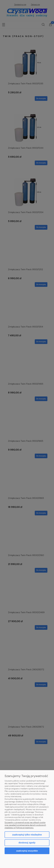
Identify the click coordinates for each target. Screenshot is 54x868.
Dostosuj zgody (27, 843)
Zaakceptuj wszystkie (27, 851)
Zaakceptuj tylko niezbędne (27, 835)
